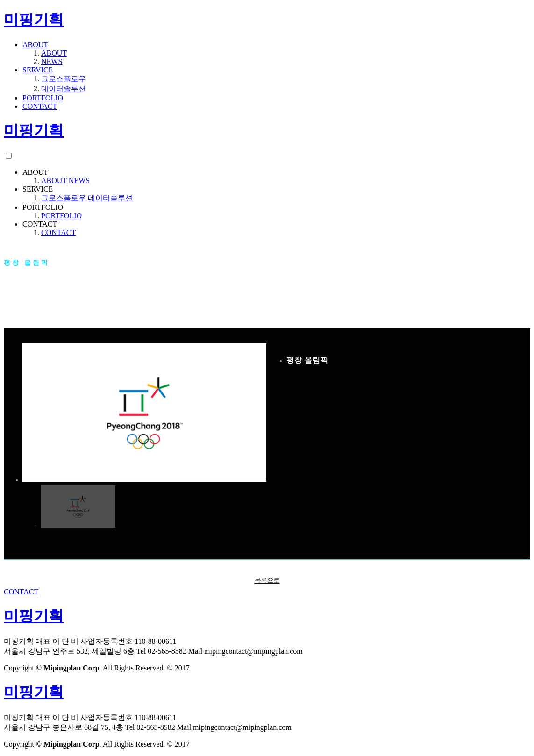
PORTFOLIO (43, 98)
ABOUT (35, 45)
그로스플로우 (64, 79)
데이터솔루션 (64, 89)
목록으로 (267, 581)
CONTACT (40, 106)
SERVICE (38, 70)
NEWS (52, 61)
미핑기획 (34, 20)
